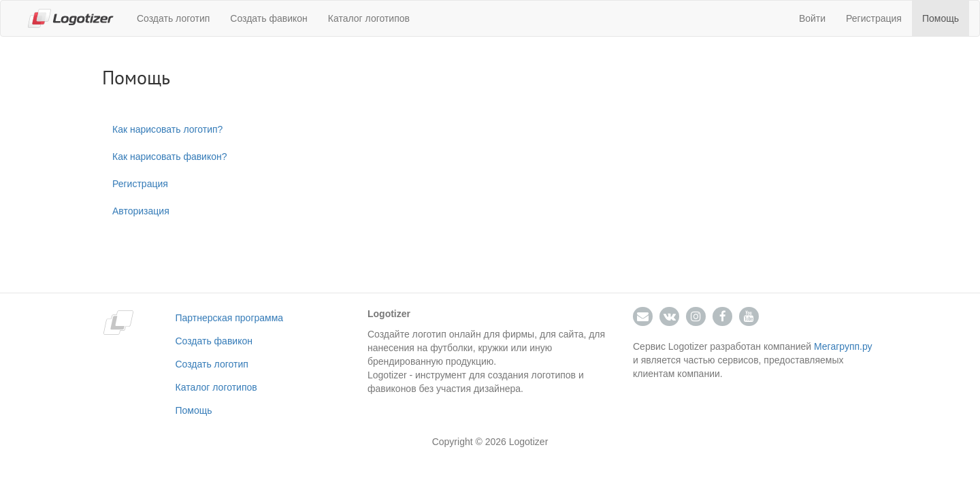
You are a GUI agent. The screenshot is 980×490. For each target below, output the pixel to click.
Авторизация (141, 211)
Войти (812, 18)
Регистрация (874, 18)
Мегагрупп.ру (843, 346)
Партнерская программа (230, 318)
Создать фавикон (268, 18)
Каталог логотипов (369, 18)
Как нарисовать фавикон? (170, 157)
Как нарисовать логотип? (167, 129)
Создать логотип (173, 18)
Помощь (941, 18)
